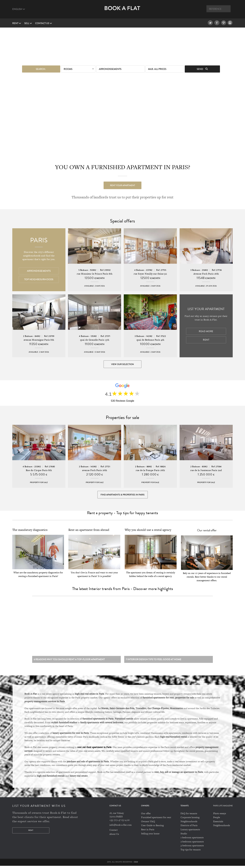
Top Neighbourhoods (39, 279)
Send (202, 69)
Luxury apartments (190, 832)
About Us (114, 836)
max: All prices (157, 69)
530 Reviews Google (122, 401)
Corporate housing (190, 819)
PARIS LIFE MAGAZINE (223, 808)
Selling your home (150, 836)
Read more (206, 331)
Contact (114, 832)
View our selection (122, 364)
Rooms (68, 69)
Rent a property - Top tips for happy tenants (122, 514)
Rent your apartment (123, 185)
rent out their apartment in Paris (94, 749)
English (19, 9)
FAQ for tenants (189, 816)
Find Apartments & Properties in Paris (123, 495)
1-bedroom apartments (192, 840)
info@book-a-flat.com (121, 827)
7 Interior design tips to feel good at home (154, 662)
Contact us (44, 23)
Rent (17, 23)
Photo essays (220, 816)
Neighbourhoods (189, 824)
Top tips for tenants (191, 852)
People (217, 819)
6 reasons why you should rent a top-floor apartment (69, 662)
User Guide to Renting (152, 828)
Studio (184, 836)
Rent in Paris (148, 832)
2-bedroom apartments (192, 844)
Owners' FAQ (148, 824)
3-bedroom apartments (192, 848)
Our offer (146, 816)
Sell (28, 23)
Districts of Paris (189, 828)
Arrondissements (110, 69)
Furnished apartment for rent (156, 819)
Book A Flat (122, 11)
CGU (136, 864)
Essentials (218, 824)
